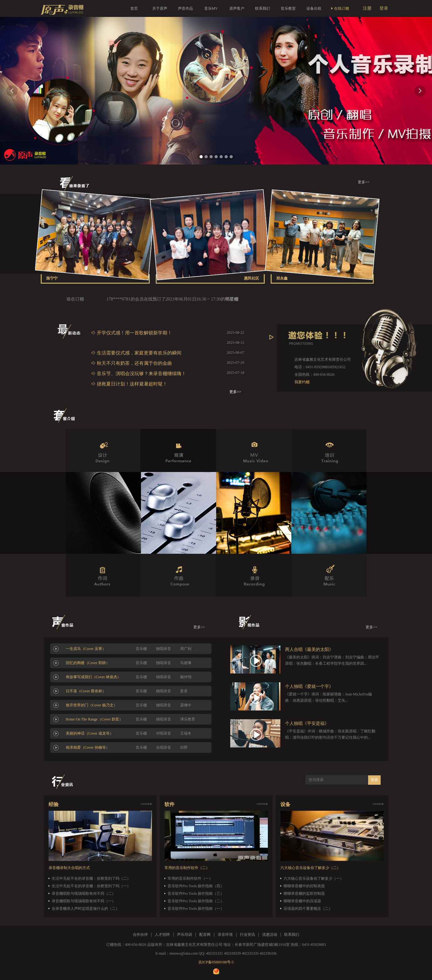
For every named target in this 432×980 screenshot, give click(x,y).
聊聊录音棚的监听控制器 (304, 894)
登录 (384, 8)
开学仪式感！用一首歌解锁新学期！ (132, 333)
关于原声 (160, 8)
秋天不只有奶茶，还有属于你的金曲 (132, 363)
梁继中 (186, 705)
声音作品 (185, 8)
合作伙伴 (140, 935)
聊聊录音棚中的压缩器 (302, 901)
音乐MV (211, 8)
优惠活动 (270, 935)
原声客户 (237, 8)
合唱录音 (164, 747)
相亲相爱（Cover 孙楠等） (88, 747)
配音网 (205, 935)
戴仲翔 (186, 677)
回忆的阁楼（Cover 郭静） (88, 663)
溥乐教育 (188, 719)
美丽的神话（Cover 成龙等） (90, 733)
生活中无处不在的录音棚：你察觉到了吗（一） (91, 886)
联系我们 (263, 8)
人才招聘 (162, 935)
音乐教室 (288, 8)
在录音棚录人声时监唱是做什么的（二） (86, 909)
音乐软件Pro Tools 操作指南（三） (196, 894)
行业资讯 (247, 935)
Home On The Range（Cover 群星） (94, 719)
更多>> (364, 182)
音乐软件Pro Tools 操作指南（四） (196, 886)
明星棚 (232, 299)
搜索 (374, 780)
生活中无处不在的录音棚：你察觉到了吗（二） (91, 878)
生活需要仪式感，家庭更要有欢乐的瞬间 (136, 353)
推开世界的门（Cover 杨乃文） (91, 705)
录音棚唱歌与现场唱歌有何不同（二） (84, 894)
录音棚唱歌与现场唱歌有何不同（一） (84, 901)
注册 (367, 8)
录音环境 (225, 935)
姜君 (184, 691)
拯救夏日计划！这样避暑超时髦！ (129, 384)
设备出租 (314, 8)
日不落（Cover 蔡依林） (86, 691)
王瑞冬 (186, 733)
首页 (134, 8)
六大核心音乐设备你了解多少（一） (314, 878)
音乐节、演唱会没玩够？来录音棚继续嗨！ (139, 373)
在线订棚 (340, 8)
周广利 (186, 649)
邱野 (184, 747)
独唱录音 (164, 649)
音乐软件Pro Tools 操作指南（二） (196, 901)
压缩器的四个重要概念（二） (308, 909)
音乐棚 (141, 649)
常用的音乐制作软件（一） (190, 878)
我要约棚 (302, 382)
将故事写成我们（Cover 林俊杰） (93, 677)
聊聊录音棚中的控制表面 (304, 886)
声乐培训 (185, 935)
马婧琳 (186, 663)
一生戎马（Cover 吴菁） (86, 649)
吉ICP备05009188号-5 (216, 962)
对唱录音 (164, 733)
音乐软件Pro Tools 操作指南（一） (196, 909)
